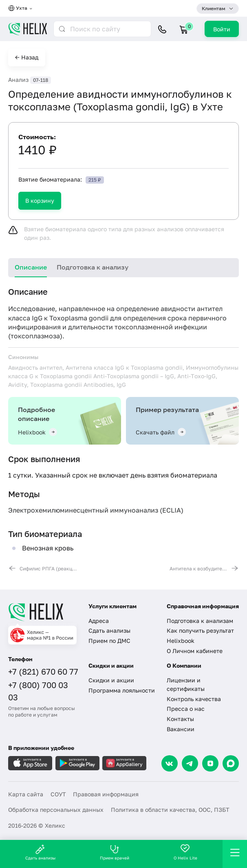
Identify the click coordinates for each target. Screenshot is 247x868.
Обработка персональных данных (56, 810)
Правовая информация (106, 794)
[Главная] (43, 612)
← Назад (27, 57)
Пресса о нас (186, 709)
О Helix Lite (185, 852)
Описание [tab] (31, 267)
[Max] (231, 763)
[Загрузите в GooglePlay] (77, 763)
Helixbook (181, 641)
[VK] (170, 763)
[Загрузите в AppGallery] (124, 763)
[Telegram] (190, 763)
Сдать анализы (109, 630)
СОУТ (58, 794)
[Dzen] (210, 763)
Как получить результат (200, 630)
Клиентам (214, 8)
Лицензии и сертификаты (186, 684)
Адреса (99, 621)
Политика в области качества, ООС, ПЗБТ (170, 810)
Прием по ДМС (109, 641)
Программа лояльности (122, 690)
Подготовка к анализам (200, 621)
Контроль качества (194, 699)
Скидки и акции (111, 680)
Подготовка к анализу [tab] (93, 267)
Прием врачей (115, 852)
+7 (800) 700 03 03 (38, 691)
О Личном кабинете (195, 651)
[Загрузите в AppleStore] (30, 763)
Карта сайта (26, 794)
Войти (222, 29)
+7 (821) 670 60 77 (43, 671)
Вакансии (181, 729)
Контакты (180, 719)
